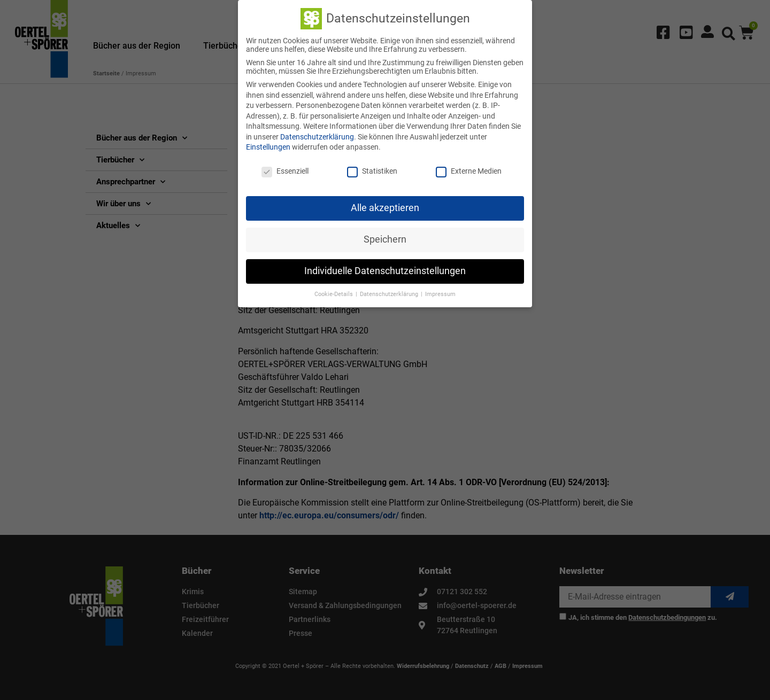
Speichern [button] (385, 236)
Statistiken (372, 168)
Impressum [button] (440, 291)
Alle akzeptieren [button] (385, 205)
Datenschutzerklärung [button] (390, 291)
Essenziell (285, 168)
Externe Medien (469, 168)
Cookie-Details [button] (334, 291)
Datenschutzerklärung (317, 134)
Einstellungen (268, 144)
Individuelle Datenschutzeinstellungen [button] (385, 268)
